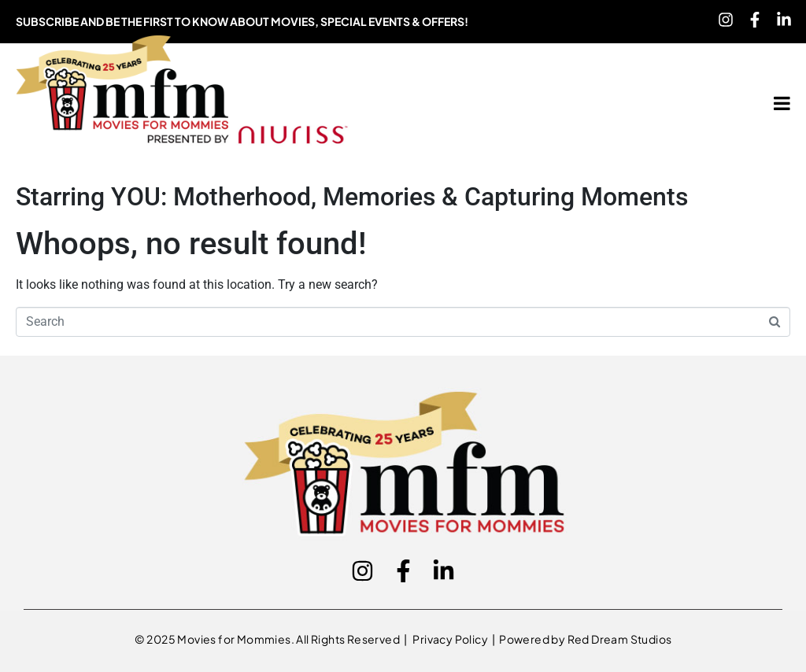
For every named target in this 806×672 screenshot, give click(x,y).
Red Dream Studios (620, 639)
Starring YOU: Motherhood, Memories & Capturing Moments (352, 197)
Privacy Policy (451, 639)
